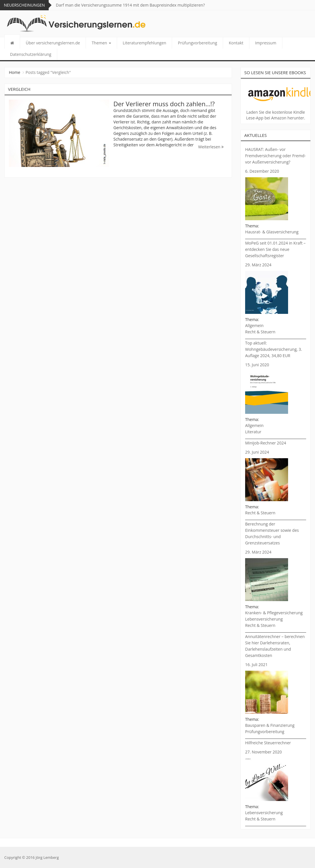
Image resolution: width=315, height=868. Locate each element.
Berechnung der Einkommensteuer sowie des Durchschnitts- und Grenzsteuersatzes (272, 533)
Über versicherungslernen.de (53, 43)
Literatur (253, 432)
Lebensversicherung (264, 619)
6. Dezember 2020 (262, 171)
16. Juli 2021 (256, 665)
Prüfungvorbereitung (197, 43)
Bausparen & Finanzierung (270, 725)
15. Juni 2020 (257, 365)
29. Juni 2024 (257, 452)
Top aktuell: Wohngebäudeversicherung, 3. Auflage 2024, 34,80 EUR (274, 349)
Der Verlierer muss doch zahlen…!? (164, 104)
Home (15, 72)
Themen (101, 43)
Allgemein (254, 325)
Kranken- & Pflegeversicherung (274, 613)
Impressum (266, 43)
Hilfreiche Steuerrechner (268, 743)
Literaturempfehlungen (145, 43)
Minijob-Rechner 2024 (266, 443)
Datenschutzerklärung (31, 54)
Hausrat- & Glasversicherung (272, 232)
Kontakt (236, 43)
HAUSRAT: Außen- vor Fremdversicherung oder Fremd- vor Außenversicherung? (275, 156)
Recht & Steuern (260, 332)
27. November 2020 (263, 752)
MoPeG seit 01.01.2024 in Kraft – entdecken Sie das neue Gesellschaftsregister (275, 249)
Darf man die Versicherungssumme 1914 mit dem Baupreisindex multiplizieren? (130, 5)
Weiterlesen (211, 147)
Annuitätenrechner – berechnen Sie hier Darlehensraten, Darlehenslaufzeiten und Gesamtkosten (275, 646)
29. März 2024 (258, 265)
